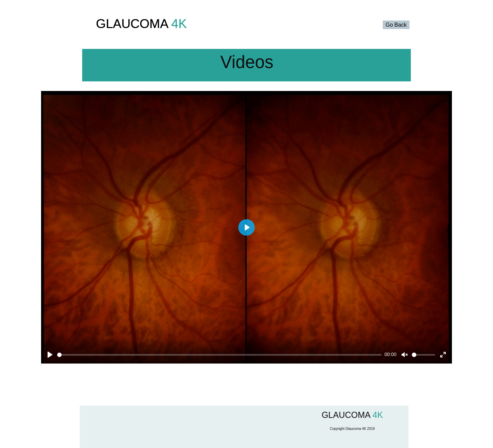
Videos (247, 62)
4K (177, 24)
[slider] (219, 355)
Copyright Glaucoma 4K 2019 (352, 429)
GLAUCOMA (132, 24)
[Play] (50, 355)
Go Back (396, 25)
